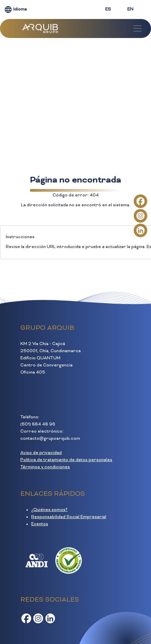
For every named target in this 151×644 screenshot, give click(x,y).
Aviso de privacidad (41, 453)
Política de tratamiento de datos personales (66, 460)
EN (130, 10)
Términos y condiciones (45, 467)
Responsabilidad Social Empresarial (69, 517)
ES (108, 10)
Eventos (40, 524)
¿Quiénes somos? (49, 510)
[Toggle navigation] (137, 29)
